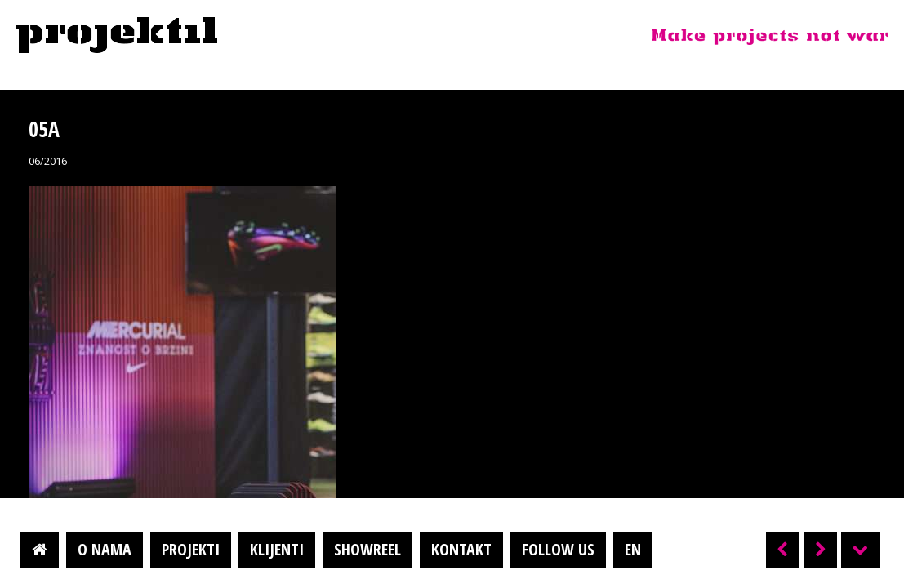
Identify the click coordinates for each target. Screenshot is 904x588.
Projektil (117, 36)
